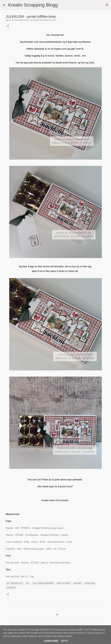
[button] (8, 26)
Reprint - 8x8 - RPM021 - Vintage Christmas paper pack (35, 528)
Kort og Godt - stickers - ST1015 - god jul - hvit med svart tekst (38, 563)
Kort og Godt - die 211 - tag (20, 576)
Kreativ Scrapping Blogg (33, 5)
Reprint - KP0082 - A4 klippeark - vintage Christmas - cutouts (37, 535)
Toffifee (11, 588)
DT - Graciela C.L (15, 583)
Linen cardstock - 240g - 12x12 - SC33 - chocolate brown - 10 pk (39, 542)
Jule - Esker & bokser (43, 583)
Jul (28, 583)
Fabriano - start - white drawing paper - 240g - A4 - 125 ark (36, 549)
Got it (65, 641)
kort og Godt (64, 583)
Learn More (51, 641)
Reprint (78, 583)
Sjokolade (90, 583)
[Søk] (62, 5)
